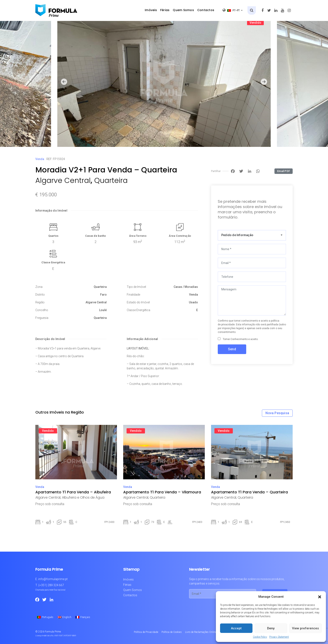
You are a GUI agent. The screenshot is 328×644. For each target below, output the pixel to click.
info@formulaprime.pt (53, 579)
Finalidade (133, 295)
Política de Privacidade (146, 632)
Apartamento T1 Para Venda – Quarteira (249, 492)
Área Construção (180, 236)
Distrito (40, 295)
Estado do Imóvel (138, 302)
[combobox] (252, 235)
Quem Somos (183, 10)
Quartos (53, 236)
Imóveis (151, 10)
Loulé (103, 310)
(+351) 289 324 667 (51, 585)
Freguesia (42, 318)
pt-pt (232, 10)
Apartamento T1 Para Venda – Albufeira (73, 492)
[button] (320, 597)
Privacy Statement (279, 637)
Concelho (42, 310)
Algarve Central (63, 180)
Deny (271, 628)
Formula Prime (53, 632)
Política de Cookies (172, 632)
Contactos (206, 10)
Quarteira (111, 180)
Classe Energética (53, 262)
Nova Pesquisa (277, 413)
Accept (236, 628)
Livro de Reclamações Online (201, 632)
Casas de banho (96, 236)
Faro (103, 295)
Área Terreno (138, 236)
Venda (40, 159)
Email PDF (284, 171)
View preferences (305, 628)
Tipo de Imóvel (136, 287)
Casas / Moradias (186, 287)
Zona (39, 287)
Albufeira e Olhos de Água (83, 497)
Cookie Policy (260, 637)
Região (40, 302)
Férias (165, 10)
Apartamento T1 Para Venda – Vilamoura (162, 492)
